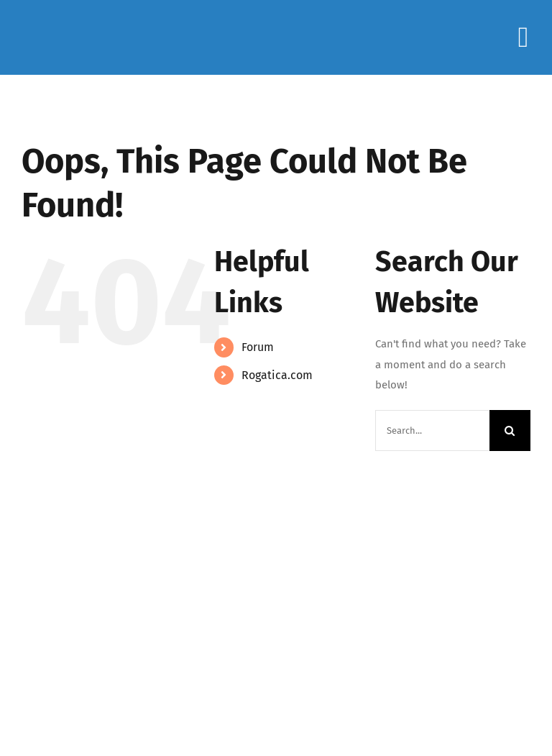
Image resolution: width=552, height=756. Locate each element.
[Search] (510, 431)
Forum (258, 347)
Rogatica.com (277, 375)
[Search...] (432, 431)
